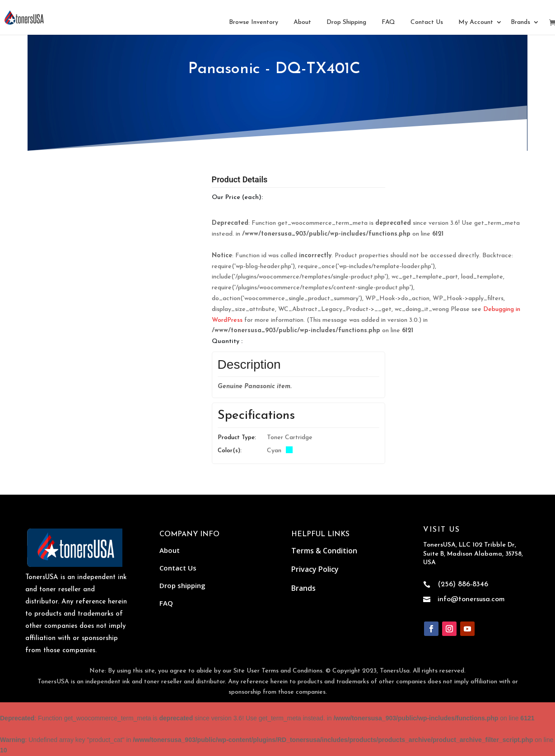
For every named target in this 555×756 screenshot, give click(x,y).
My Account (476, 22)
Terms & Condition (324, 551)
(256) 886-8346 (463, 584)
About (302, 22)
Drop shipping (182, 585)
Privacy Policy (315, 569)
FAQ (388, 22)
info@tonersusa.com (471, 599)
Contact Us (427, 22)
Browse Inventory (254, 22)
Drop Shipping (346, 22)
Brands (520, 22)
